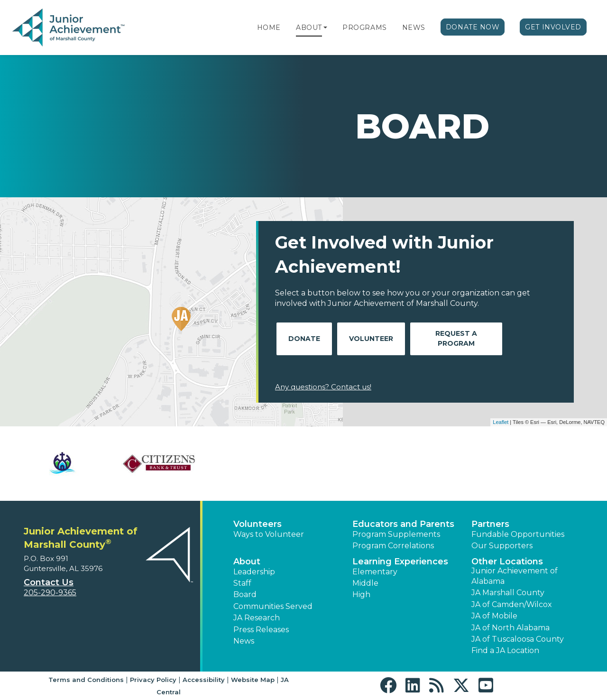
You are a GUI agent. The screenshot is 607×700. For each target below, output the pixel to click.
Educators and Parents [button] (403, 524)
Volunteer (371, 339)
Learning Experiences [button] (400, 562)
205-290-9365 (50, 593)
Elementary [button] (375, 572)
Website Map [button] (253, 680)
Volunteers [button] (258, 524)
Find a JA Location (505, 650)
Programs (364, 28)
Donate (304, 339)
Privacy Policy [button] (153, 680)
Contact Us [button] (49, 582)
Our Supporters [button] (502, 546)
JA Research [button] (257, 618)
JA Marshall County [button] (508, 593)
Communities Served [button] (273, 606)
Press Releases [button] (261, 630)
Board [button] (245, 594)
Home (269, 28)
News (414, 28)
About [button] (247, 562)
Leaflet (501, 422)
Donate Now (473, 27)
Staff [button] (242, 583)
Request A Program (456, 338)
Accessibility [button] (204, 680)
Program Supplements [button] (396, 534)
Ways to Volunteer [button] (269, 534)
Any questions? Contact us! (323, 387)
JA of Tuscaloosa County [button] (518, 639)
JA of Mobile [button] (494, 616)
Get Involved (553, 27)
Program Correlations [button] (393, 546)
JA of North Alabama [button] (510, 628)
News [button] (244, 641)
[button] (325, 28)
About (309, 28)
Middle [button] (365, 583)
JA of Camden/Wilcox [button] (512, 604)
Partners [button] (490, 524)
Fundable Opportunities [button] (518, 534)
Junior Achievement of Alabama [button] (515, 576)
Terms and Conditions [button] (86, 680)
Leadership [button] (254, 572)
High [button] (361, 594)
